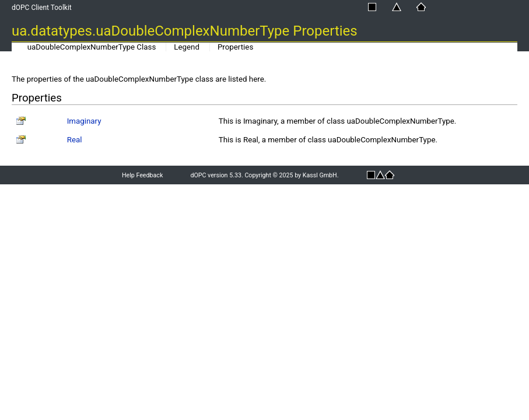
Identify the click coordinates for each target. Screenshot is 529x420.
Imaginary (84, 121)
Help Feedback (142, 175)
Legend (187, 47)
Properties (235, 47)
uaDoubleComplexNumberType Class (92, 47)
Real (75, 140)
